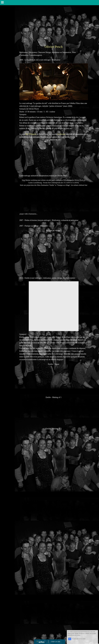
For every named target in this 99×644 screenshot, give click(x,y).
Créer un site (55, 642)
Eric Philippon (31, 134)
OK (70, 639)
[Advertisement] (52, 25)
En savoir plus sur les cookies (79, 639)
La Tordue (61, 134)
